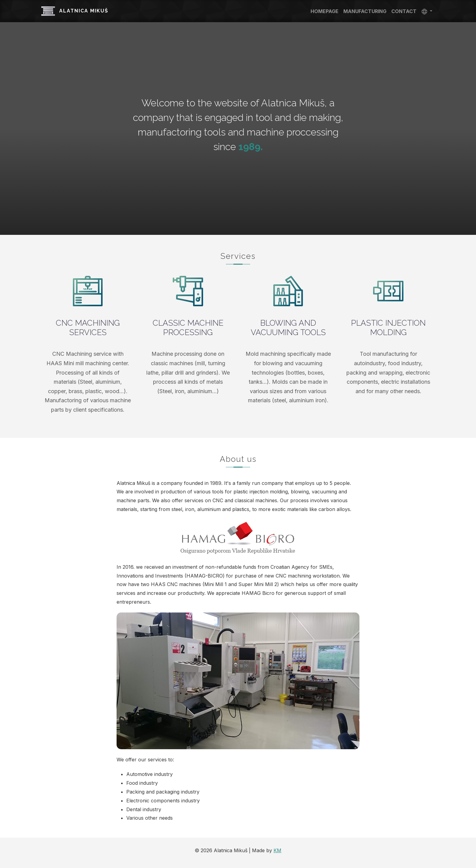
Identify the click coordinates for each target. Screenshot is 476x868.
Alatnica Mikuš (75, 11)
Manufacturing (365, 11)
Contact (404, 11)
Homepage (325, 11)
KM (277, 850)
